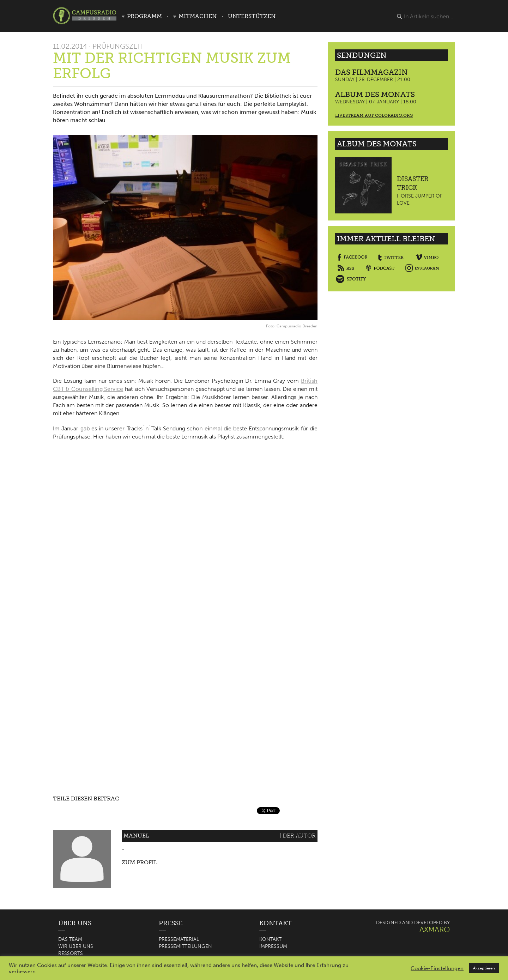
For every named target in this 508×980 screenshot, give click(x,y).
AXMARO (435, 929)
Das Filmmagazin (371, 72)
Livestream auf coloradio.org (374, 115)
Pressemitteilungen (185, 946)
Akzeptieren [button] (484, 968)
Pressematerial (179, 939)
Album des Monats (375, 94)
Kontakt (270, 939)
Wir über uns (76, 946)
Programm (144, 16)
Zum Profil (140, 862)
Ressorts (71, 953)
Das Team (70, 939)
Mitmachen (198, 16)
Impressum (273, 946)
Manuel (136, 836)
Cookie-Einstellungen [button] (437, 968)
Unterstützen (252, 16)
